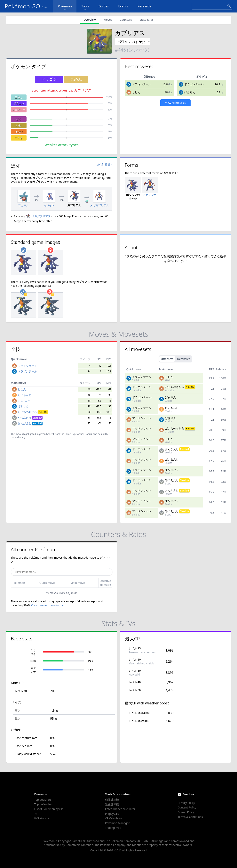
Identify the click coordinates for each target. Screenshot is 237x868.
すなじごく (25, 401)
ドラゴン (19, 103)
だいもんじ (25, 395)
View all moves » (175, 103)
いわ (19, 125)
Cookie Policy (186, 812)
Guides (104, 6)
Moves (108, 20)
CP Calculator (114, 818)
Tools (85, 8)
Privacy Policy (186, 803)
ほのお (19, 131)
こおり (19, 97)
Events (123, 6)
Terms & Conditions (190, 817)
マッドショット (27, 366)
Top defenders (43, 804)
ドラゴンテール (142, 84)
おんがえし (30, 423)
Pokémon (65, 8)
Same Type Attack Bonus (78, 434)
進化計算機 (112, 804)
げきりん (190, 92)
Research (144, 6)
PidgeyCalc (112, 814)
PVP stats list (42, 818)
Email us (188, 794)
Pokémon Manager (117, 823)
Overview (90, 20)
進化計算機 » (104, 164)
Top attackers (43, 800)
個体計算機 (112, 800)
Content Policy (187, 807)
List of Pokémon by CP (49, 809)
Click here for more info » (47, 605)
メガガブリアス (38, 216)
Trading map (113, 828)
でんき (19, 138)
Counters (126, 20)
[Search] (212, 6)
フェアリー (19, 110)
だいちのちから (33, 412)
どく (19, 119)
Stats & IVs (146, 20)
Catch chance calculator (120, 809)
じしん (136, 92)
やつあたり (30, 418)
